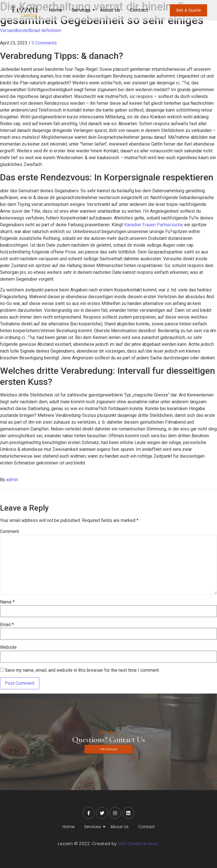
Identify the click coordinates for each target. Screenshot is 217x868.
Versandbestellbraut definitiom (31, 30)
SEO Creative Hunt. (138, 844)
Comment (9, 532)
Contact (139, 10)
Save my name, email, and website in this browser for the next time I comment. (82, 670)
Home (56, 10)
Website (8, 647)
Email (7, 625)
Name (7, 602)
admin (12, 480)
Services (82, 10)
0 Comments (44, 43)
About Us (110, 10)
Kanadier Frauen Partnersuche (154, 225)
